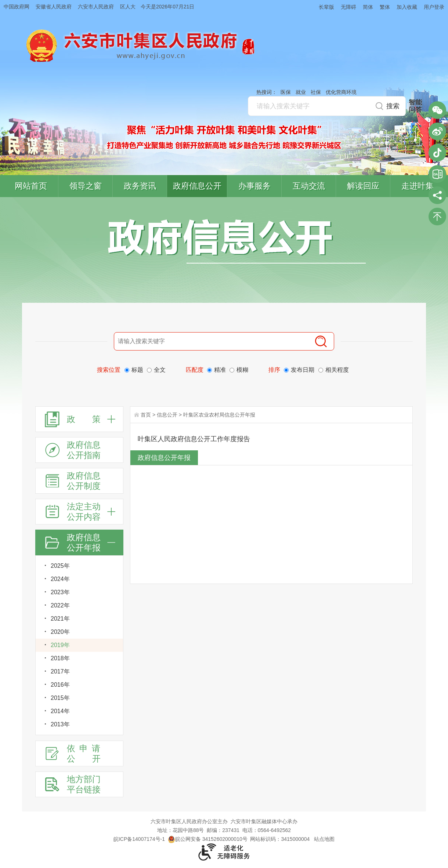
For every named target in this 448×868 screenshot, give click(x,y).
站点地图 (324, 839)
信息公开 (167, 415)
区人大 (128, 7)
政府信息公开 (197, 186)
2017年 (60, 671)
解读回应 (363, 186)
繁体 (385, 7)
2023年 (60, 592)
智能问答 (415, 106)
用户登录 (434, 7)
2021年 (60, 619)
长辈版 (326, 7)
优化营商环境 (341, 92)
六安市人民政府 (96, 7)
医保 (286, 92)
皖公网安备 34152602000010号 (208, 839)
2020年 (60, 632)
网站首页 (31, 186)
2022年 (60, 605)
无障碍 (348, 7)
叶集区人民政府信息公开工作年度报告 (194, 439)
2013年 (60, 724)
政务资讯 (140, 186)
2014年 (60, 711)
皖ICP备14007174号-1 (139, 839)
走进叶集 (418, 186)
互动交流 (309, 186)
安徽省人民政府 (54, 7)
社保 (316, 92)
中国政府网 (17, 7)
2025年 (60, 566)
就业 (301, 92)
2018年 (60, 658)
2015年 (60, 698)
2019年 (60, 645)
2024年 (60, 579)
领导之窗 (86, 186)
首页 (146, 415)
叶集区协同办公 (437, 174)
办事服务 (254, 186)
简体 (368, 7)
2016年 (60, 685)
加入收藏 (407, 7)
